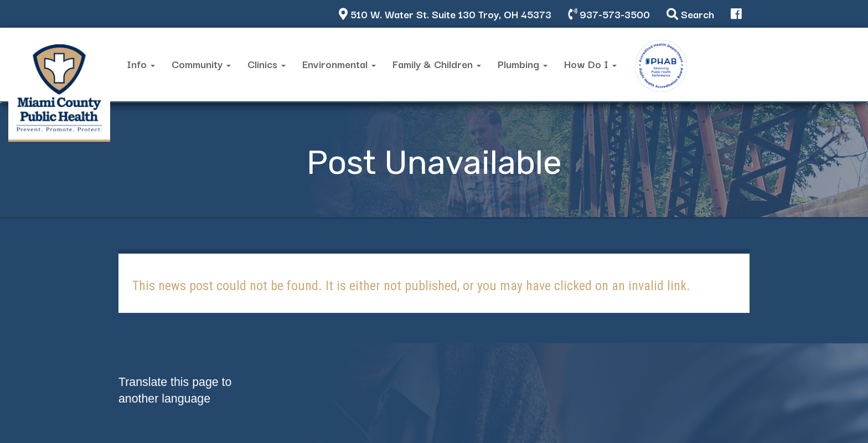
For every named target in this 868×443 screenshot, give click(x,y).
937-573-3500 (609, 14)
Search (690, 14)
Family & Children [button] (437, 63)
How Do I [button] (590, 63)
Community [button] (201, 63)
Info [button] (141, 63)
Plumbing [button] (523, 63)
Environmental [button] (339, 63)
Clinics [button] (267, 63)
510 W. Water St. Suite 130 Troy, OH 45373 (445, 14)
